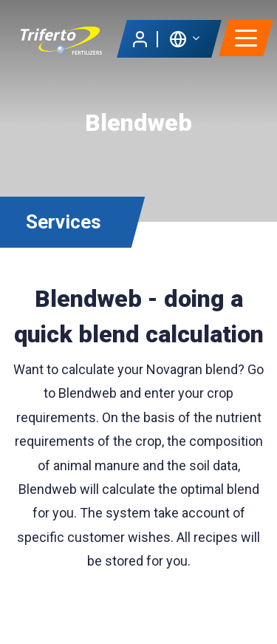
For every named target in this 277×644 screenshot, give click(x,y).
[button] (184, 38)
